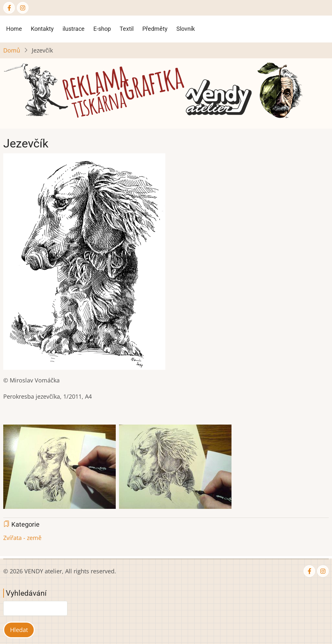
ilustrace (74, 29)
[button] (84, 264)
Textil (127, 29)
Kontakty (42, 29)
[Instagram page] (23, 8)
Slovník (186, 29)
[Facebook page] (9, 8)
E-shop (102, 29)
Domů (12, 50)
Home (14, 29)
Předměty (155, 29)
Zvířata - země (22, 538)
